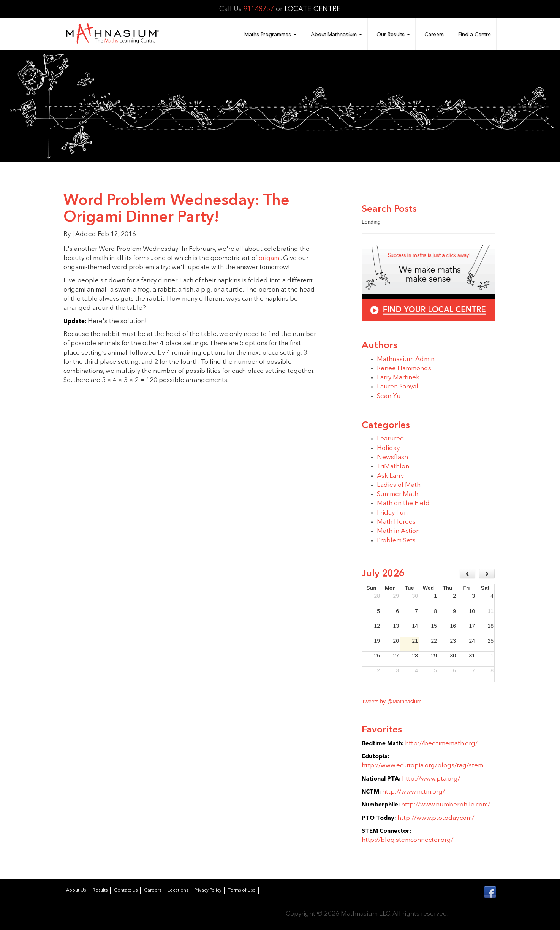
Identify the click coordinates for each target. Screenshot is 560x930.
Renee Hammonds (404, 368)
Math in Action (398, 531)
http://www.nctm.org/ (414, 792)
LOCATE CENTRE (313, 9)
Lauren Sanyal (398, 387)
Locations (178, 890)
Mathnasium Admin (406, 359)
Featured (391, 439)
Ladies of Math (399, 485)
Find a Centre (475, 35)
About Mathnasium (336, 35)
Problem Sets (396, 541)
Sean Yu (389, 396)
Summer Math (398, 494)
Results (100, 890)
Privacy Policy (208, 890)
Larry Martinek (398, 378)
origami (270, 258)
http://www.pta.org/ (431, 779)
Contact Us (126, 890)
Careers (434, 35)
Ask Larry (390, 476)
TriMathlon (393, 467)
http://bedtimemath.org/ (441, 744)
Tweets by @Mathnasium (392, 702)
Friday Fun (392, 513)
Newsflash (392, 457)
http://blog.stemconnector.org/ (407, 840)
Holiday (388, 448)
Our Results (393, 35)
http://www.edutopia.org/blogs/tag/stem (422, 766)
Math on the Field (403, 503)
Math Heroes (396, 522)
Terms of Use (242, 890)
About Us (76, 890)
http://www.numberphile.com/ (446, 805)
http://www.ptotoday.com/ (436, 818)
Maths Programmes (270, 35)
